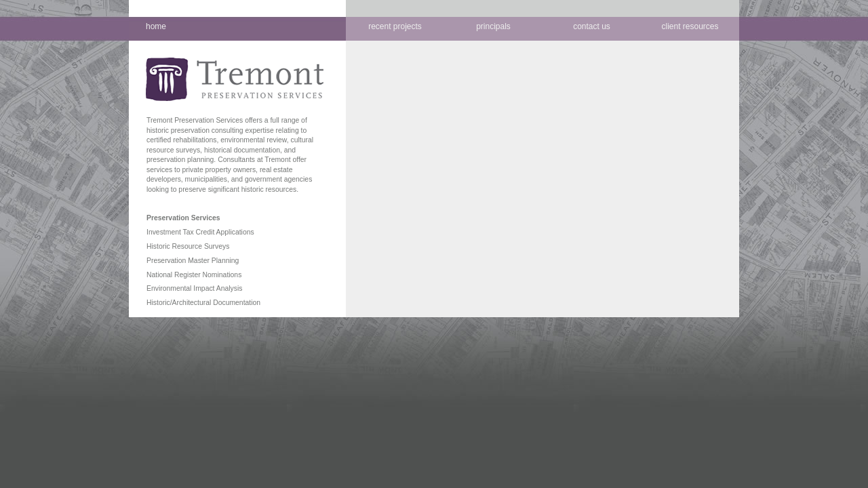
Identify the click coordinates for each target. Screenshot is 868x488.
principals (493, 26)
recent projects (395, 26)
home (156, 26)
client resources (690, 26)
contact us (592, 26)
